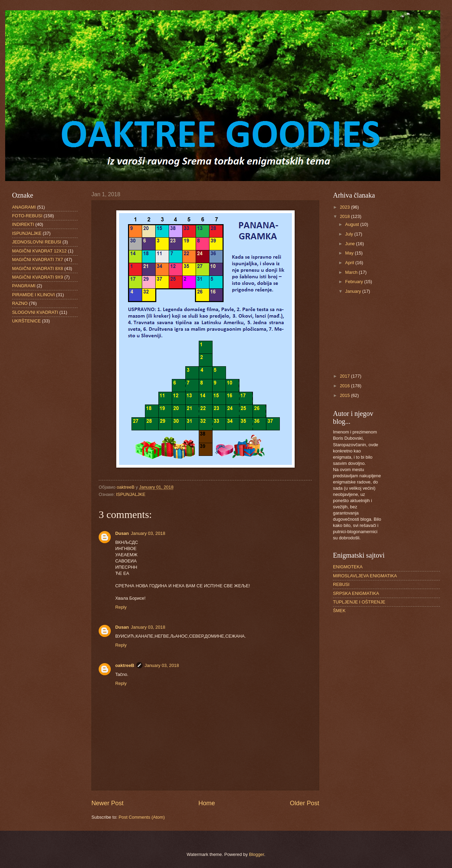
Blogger (257, 854)
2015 (345, 395)
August (353, 224)
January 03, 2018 (148, 533)
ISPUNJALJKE (131, 494)
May (350, 253)
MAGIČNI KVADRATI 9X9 (38, 277)
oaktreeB (125, 665)
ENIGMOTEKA (348, 567)
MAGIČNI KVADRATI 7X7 (38, 260)
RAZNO (20, 303)
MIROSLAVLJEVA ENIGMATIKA (365, 576)
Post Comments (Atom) (142, 817)
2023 (345, 207)
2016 (345, 386)
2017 (345, 376)
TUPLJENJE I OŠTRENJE (359, 602)
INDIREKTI (23, 224)
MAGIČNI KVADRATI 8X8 (38, 268)
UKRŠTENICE (26, 321)
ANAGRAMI (24, 207)
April (350, 263)
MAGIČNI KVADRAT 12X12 (39, 251)
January (353, 291)
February (355, 282)
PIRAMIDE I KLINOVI (33, 295)
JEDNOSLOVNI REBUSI (37, 242)
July (350, 234)
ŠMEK (339, 611)
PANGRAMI (24, 286)
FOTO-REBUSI (27, 216)
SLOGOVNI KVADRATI (35, 312)
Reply (121, 607)
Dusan (122, 533)
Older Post (304, 803)
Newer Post (107, 803)
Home (207, 803)
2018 (345, 216)
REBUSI (341, 584)
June (351, 244)
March (352, 272)
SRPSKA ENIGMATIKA (356, 593)
